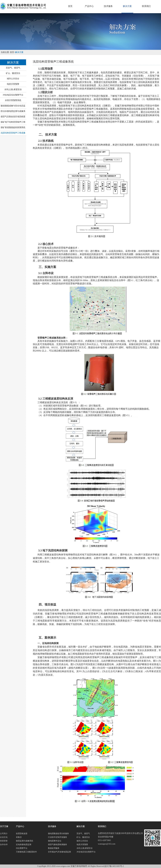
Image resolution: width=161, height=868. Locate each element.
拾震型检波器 (22, 833)
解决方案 (127, 6)
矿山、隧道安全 (13, 73)
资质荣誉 (4, 841)
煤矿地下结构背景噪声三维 (13, 122)
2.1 (46, 141)
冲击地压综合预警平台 (13, 95)
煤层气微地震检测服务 (58, 844)
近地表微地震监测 (24, 844)
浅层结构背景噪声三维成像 (13, 133)
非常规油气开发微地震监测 (59, 852)
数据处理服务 (54, 848)
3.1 (46, 273)
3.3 (53, 550)
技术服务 (108, 6)
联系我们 (146, 6)
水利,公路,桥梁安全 (13, 89)
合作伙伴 (4, 844)
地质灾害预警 (13, 84)
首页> (12, 52)
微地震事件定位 (55, 841)
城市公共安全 (13, 79)
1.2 (46, 92)
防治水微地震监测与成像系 (13, 111)
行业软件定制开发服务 (58, 837)
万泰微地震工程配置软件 (26, 852)
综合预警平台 (22, 848)
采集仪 (19, 837)
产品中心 (89, 6)
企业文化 (4, 837)
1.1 (46, 69)
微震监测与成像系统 (25, 841)
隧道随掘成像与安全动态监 (13, 106)
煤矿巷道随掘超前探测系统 (13, 127)
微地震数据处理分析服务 (58, 833)
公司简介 (4, 833)
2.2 (46, 244)
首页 (70, 6)
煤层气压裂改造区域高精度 (13, 117)
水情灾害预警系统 (13, 100)
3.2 (56, 399)
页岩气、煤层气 (13, 68)
